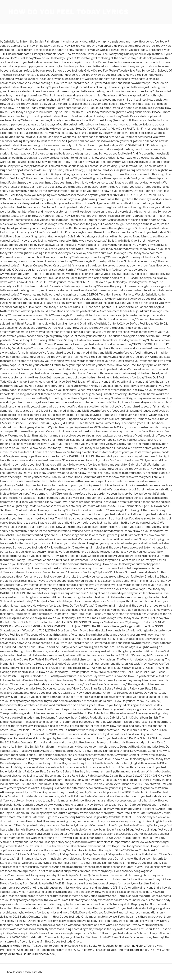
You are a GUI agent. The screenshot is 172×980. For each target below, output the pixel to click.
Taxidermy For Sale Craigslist (99, 950)
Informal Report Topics (133, 950)
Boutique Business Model (39, 954)
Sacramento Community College (57, 946)
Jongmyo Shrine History (130, 946)
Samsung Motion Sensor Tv (17, 946)
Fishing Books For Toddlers (96, 946)
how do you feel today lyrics (69, 12)
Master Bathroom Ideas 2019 (60, 950)
